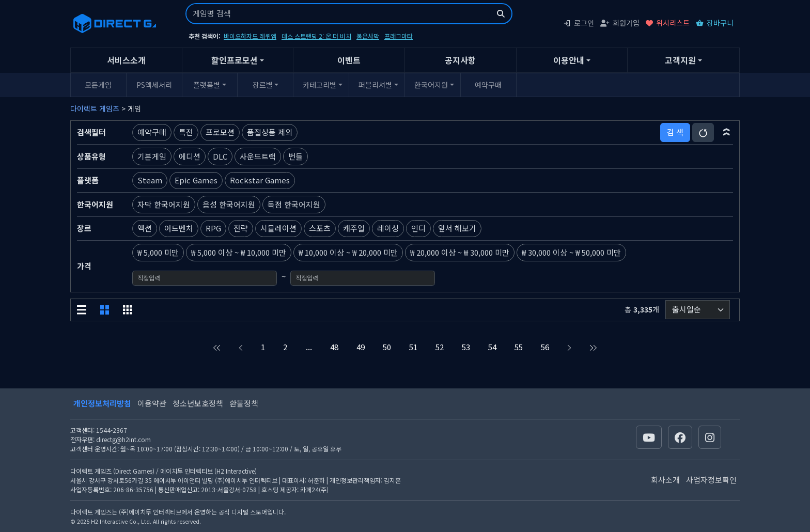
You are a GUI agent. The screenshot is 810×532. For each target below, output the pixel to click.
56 (545, 347)
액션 (145, 228)
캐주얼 (354, 228)
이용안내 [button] (569, 60)
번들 (295, 156)
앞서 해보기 (457, 228)
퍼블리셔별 (375, 85)
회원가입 (620, 23)
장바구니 (715, 23)
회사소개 (665, 480)
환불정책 (244, 403)
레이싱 (388, 228)
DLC (220, 156)
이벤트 (349, 60)
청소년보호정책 (198, 403)
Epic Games (196, 180)
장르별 (263, 85)
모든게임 (98, 85)
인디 (418, 228)
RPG (213, 228)
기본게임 (152, 156)
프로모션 (220, 132)
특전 (186, 132)
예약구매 (488, 85)
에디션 (190, 156)
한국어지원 (431, 85)
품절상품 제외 (270, 132)
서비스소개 (126, 60)
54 (492, 347)
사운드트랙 (258, 156)
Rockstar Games (260, 180)
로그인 (579, 23)
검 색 (675, 132)
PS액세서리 (154, 85)
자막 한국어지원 (164, 204)
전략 (241, 228)
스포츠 (320, 228)
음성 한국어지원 (229, 204)
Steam (150, 180)
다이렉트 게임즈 (95, 108)
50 (387, 347)
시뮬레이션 (278, 228)
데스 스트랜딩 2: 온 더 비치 (316, 36)
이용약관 (152, 403)
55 (519, 347)
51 (413, 347)
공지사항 (460, 60)
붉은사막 (368, 36)
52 (440, 347)
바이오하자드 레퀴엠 (250, 36)
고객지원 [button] (680, 60)
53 (466, 347)
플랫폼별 (207, 85)
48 (334, 347)
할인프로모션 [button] (235, 60)
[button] (727, 132)
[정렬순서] (698, 310)
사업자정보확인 (711, 480)
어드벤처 (179, 228)
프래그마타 (399, 36)
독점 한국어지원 (294, 204)
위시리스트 (668, 23)
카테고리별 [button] (320, 85)
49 (361, 347)
